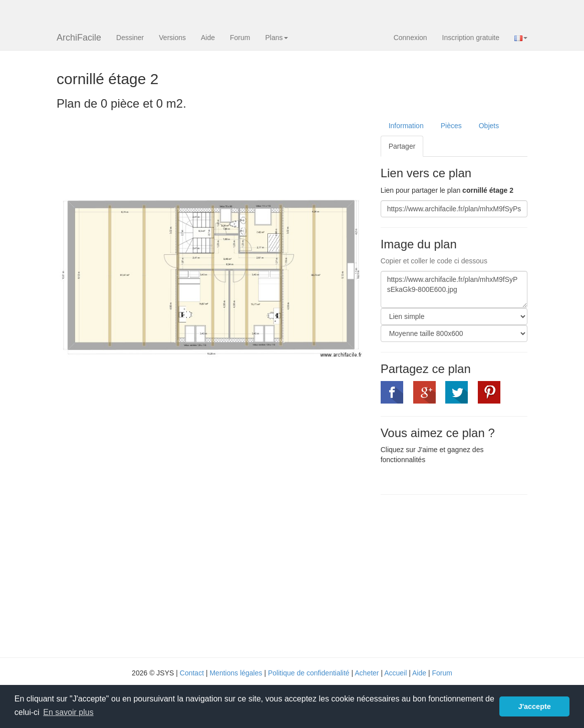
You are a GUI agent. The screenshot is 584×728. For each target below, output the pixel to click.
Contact (192, 673)
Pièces (451, 126)
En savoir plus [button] (68, 712)
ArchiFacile (79, 38)
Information (406, 126)
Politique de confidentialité (309, 673)
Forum (240, 38)
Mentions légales (236, 673)
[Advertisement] (465, 575)
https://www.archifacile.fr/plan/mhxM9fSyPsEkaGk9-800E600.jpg (454, 289)
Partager (402, 146)
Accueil (395, 673)
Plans (276, 38)
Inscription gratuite (471, 38)
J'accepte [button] (535, 706)
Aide (208, 38)
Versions (172, 38)
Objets (489, 126)
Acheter (367, 673)
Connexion (410, 38)
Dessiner (130, 38)
